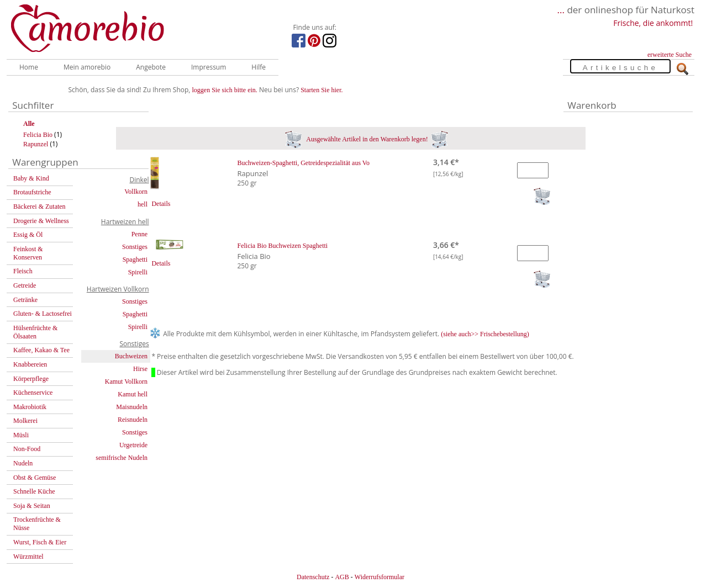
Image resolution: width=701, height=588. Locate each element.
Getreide (25, 285)
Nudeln (23, 463)
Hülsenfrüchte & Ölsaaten (35, 332)
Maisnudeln (132, 407)
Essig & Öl (28, 235)
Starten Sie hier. (321, 90)
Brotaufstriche (32, 192)
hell (143, 204)
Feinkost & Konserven (28, 253)
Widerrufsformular (380, 577)
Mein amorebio (87, 67)
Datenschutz (313, 577)
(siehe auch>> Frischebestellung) (485, 334)
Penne (139, 234)
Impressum (209, 67)
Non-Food (27, 449)
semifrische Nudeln (122, 458)
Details (161, 204)
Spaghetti (135, 259)
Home (29, 67)
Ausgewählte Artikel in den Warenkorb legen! (367, 139)
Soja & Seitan (32, 506)
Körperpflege (31, 379)
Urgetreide (133, 445)
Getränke (25, 300)
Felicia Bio (38, 135)
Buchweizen (131, 356)
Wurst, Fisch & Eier (40, 542)
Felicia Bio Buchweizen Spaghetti (283, 246)
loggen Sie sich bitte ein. (225, 90)
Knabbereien (30, 364)
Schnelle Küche (34, 491)
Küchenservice (33, 393)
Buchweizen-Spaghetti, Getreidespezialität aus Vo (304, 163)
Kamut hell (133, 394)
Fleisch (23, 271)
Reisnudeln (133, 420)
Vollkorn (136, 192)
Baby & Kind (31, 178)
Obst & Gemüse (35, 478)
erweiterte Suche (670, 55)
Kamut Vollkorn (126, 382)
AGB (342, 577)
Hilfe (259, 67)
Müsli (21, 435)
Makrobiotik (30, 407)
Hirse (140, 369)
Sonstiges (135, 247)
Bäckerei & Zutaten (39, 206)
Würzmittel (28, 557)
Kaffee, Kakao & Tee (41, 350)
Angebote (151, 67)
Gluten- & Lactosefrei (43, 314)
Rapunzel (36, 144)
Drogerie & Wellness (41, 221)
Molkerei (25, 421)
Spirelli (138, 272)
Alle (29, 124)
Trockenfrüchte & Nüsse (37, 524)
